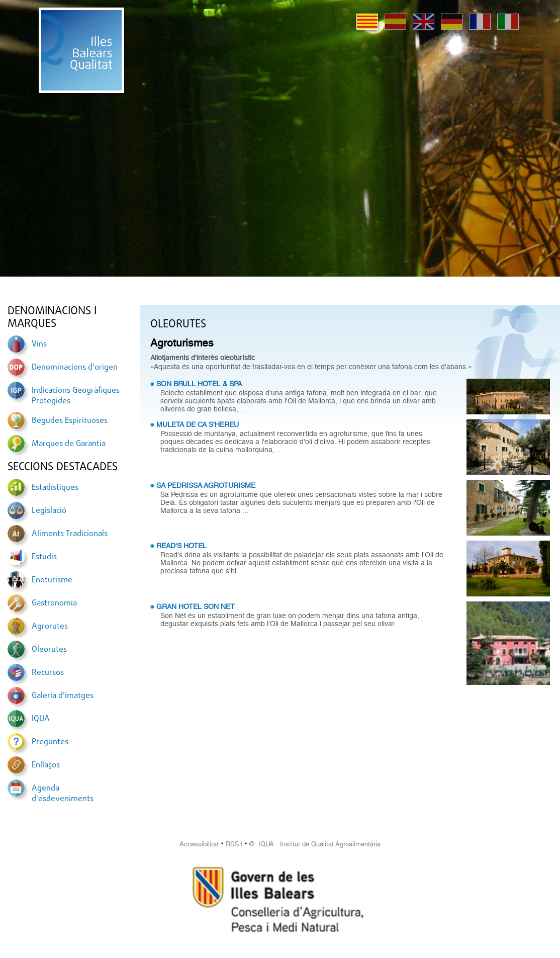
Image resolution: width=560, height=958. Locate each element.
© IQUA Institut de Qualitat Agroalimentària (315, 844)
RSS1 (234, 844)
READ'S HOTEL (181, 546)
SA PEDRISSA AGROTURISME (206, 485)
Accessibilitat (199, 844)
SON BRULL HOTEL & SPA (199, 384)
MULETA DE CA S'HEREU (198, 424)
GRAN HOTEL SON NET (196, 606)
